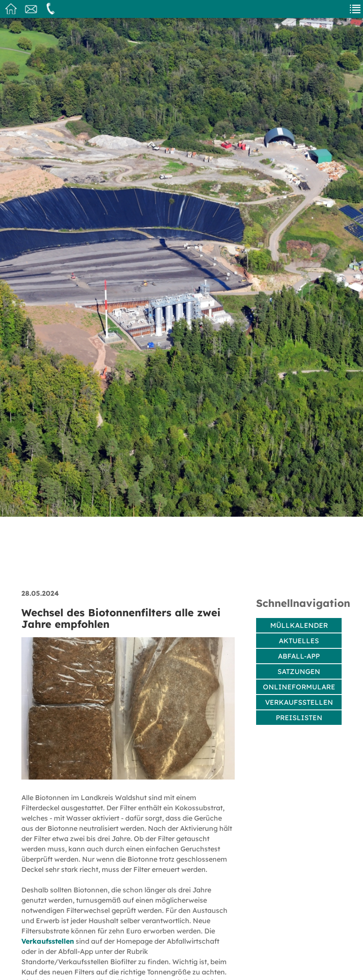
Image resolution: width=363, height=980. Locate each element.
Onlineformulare (299, 687)
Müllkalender (299, 625)
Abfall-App (299, 656)
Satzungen (299, 671)
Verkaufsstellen (48, 941)
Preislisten (299, 718)
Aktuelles (299, 641)
